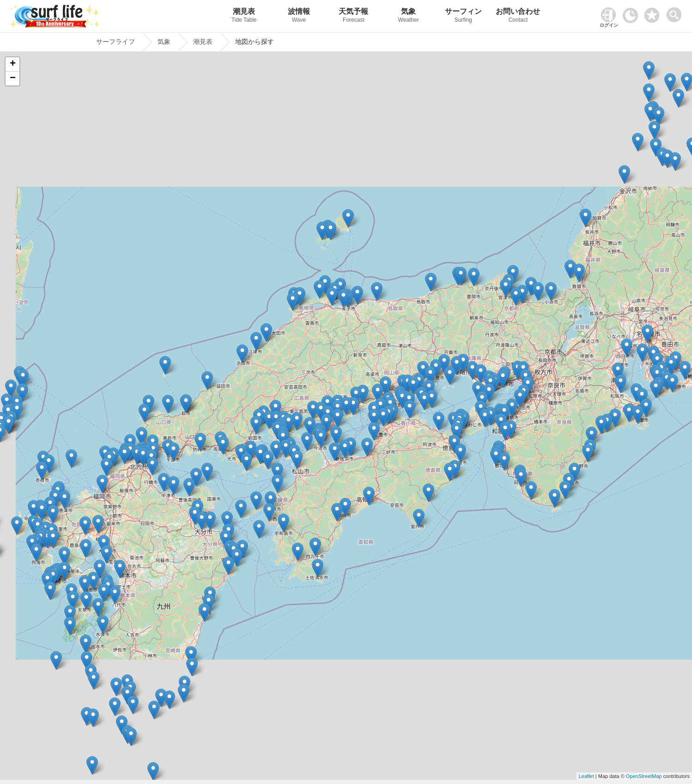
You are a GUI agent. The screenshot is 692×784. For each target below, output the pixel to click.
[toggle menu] (676, 12)
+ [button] (13, 64)
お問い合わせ (518, 16)
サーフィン (463, 16)
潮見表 (244, 16)
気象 (409, 16)
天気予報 (354, 16)
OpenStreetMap (644, 776)
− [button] (13, 79)
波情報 (299, 16)
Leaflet (586, 776)
